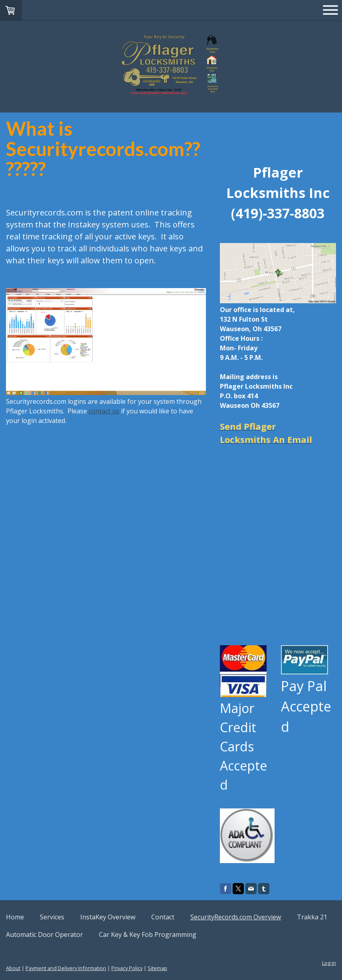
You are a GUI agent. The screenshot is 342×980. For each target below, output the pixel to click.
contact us (104, 411)
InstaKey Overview (108, 917)
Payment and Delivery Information (66, 968)
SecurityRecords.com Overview (236, 917)
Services (52, 917)
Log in (329, 963)
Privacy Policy (127, 968)
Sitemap (157, 968)
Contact (163, 917)
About (13, 968)
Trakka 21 (312, 917)
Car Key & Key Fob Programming (148, 935)
